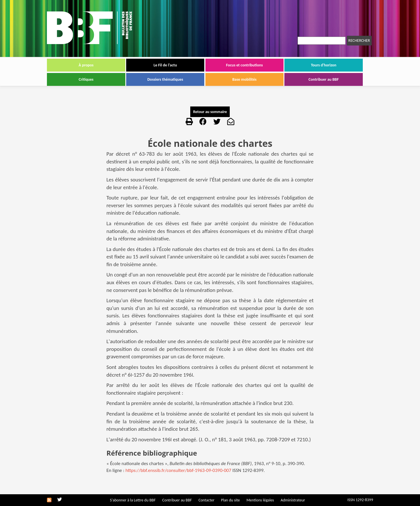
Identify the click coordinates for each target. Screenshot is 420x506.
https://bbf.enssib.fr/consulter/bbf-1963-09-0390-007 (179, 470)
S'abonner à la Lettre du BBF (133, 500)
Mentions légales (260, 500)
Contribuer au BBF (324, 79)
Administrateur (293, 500)
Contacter (207, 500)
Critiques (86, 79)
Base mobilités (244, 79)
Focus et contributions (244, 65)
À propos (86, 65)
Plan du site (230, 500)
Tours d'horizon (324, 65)
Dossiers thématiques (165, 79)
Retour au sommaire (210, 112)
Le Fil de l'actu (165, 65)
